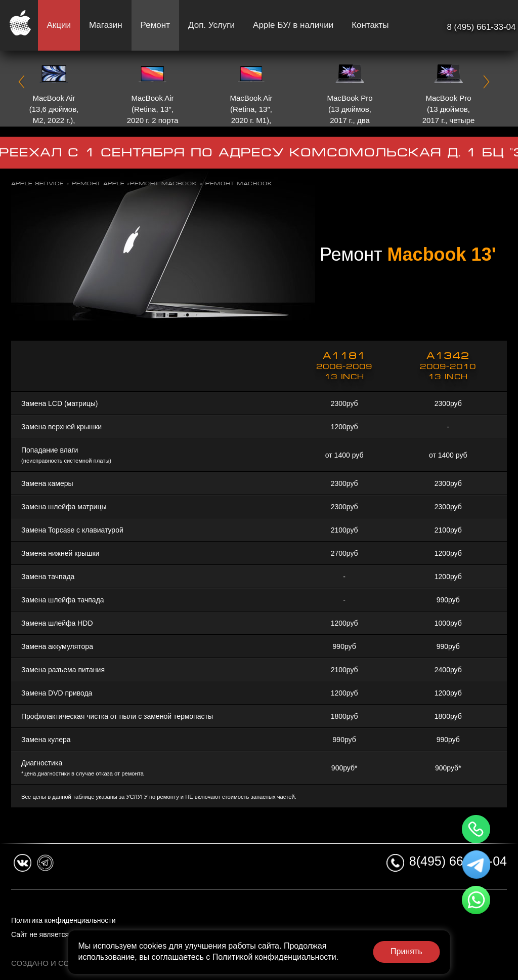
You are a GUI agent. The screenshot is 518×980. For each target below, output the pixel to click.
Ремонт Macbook (164, 183)
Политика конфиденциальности (63, 920)
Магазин (106, 25)
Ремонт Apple (98, 183)
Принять (406, 951)
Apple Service (37, 183)
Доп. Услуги (211, 25)
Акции (59, 25)
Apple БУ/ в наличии (293, 25)
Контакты (370, 25)
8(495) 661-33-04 (458, 861)
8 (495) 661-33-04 (481, 27)
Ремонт (155, 25)
